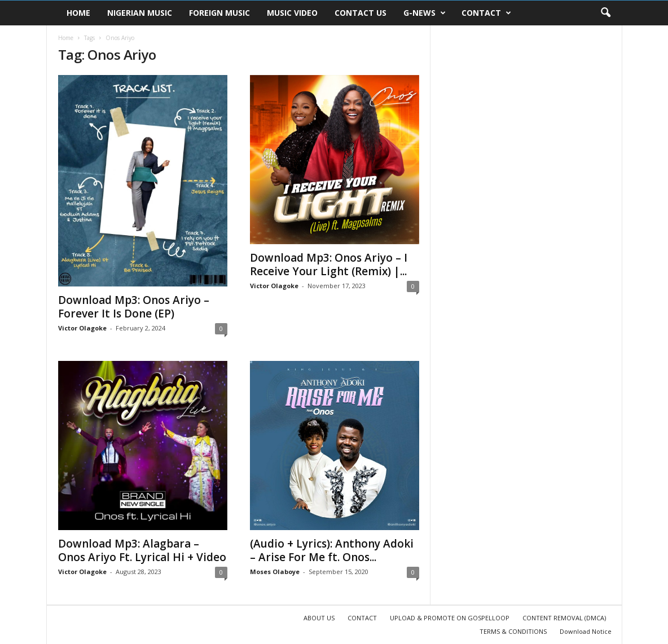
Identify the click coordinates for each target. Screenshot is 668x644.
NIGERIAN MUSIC (140, 13)
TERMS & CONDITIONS (513, 631)
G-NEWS (425, 13)
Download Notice (586, 631)
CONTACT (486, 13)
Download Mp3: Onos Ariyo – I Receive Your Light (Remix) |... (329, 264)
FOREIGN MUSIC (219, 13)
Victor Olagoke (82, 328)
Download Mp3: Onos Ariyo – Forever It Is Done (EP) (134, 307)
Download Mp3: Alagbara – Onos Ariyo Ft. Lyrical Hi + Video (142, 550)
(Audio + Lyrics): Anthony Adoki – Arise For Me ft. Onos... (332, 550)
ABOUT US (319, 618)
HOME (78, 13)
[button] (605, 13)
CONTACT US (361, 13)
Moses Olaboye (275, 572)
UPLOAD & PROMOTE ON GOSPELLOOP (450, 618)
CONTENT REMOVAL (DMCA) (564, 618)
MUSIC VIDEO (292, 13)
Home (66, 38)
